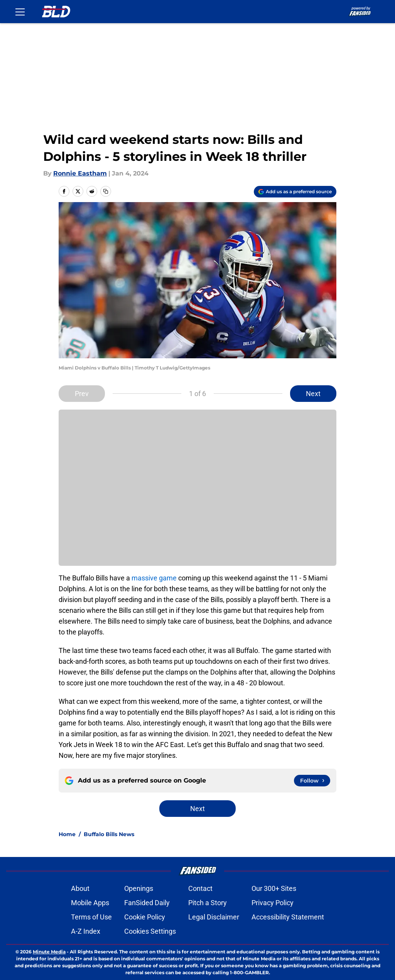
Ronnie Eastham (80, 173)
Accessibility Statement (288, 917)
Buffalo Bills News (109, 834)
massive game (154, 578)
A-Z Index (86, 931)
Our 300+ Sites (274, 888)
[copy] (106, 191)
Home (67, 834)
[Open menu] (20, 12)
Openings (139, 888)
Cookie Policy (145, 917)
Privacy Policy (273, 903)
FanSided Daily (147, 903)
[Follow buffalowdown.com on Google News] (312, 781)
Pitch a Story (208, 903)
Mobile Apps (90, 903)
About (80, 888)
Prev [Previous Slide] (82, 394)
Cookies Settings (150, 931)
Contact (200, 888)
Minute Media (49, 952)
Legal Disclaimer (214, 917)
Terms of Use (91, 917)
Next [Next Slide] (313, 394)
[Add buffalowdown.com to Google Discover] (295, 192)
